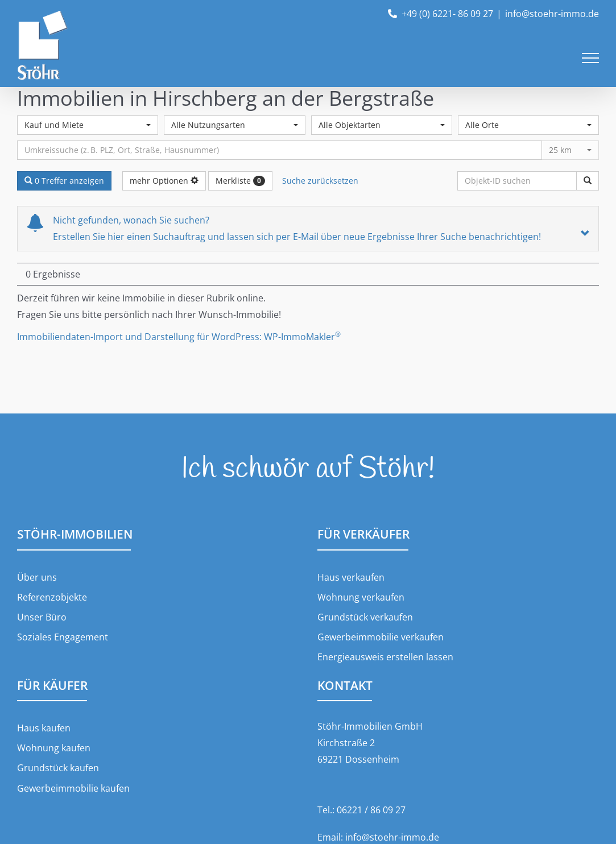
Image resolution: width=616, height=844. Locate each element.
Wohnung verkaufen (361, 597)
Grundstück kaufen (58, 768)
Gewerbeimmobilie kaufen (73, 788)
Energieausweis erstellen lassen (385, 657)
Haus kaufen (44, 728)
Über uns (37, 577)
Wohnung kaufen (54, 748)
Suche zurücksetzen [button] (320, 181)
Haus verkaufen (351, 577)
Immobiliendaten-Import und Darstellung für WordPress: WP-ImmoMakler (179, 337)
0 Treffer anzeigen (64, 181)
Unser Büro (42, 617)
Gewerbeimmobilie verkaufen (381, 637)
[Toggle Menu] (590, 58)
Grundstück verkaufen (365, 617)
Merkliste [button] (240, 181)
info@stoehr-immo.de (552, 14)
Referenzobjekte (52, 597)
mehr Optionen (164, 181)
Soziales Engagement (63, 637)
